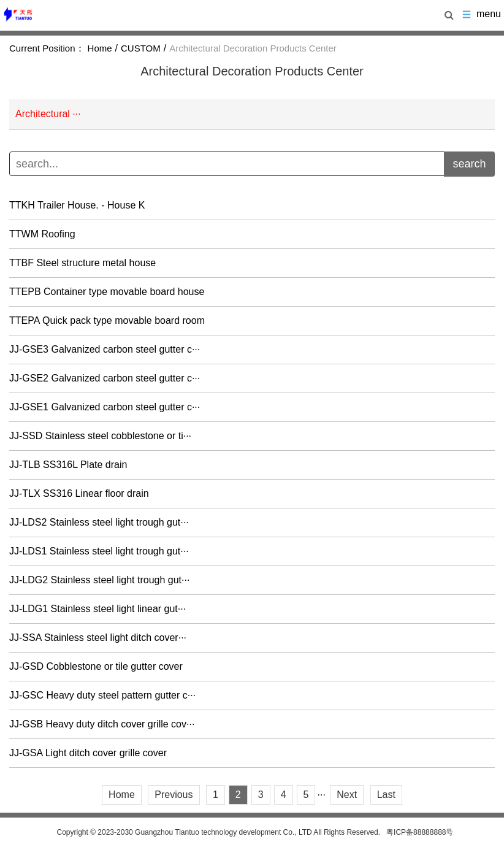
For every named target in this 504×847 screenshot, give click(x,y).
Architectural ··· (48, 114)
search (469, 164)
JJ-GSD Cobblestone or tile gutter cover (96, 667)
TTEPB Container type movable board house (107, 292)
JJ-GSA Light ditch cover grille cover (88, 753)
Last (386, 795)
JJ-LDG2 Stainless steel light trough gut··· (99, 580)
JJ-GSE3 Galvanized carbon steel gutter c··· (105, 350)
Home (100, 48)
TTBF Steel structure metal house (82, 263)
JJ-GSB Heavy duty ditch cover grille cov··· (102, 724)
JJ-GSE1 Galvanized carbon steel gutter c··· (105, 407)
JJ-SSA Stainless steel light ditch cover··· (98, 638)
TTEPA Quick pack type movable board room (107, 321)
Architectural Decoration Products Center (253, 48)
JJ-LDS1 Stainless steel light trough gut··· (99, 551)
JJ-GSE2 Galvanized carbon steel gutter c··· (105, 378)
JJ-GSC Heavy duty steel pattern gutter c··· (102, 696)
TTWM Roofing (42, 234)
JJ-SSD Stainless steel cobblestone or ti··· (100, 436)
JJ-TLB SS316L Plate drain (68, 465)
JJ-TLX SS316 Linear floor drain (79, 494)
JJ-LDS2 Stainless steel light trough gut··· (99, 523)
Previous (174, 795)
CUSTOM (141, 48)
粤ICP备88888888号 (420, 832)
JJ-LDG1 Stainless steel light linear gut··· (97, 609)
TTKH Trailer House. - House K (77, 205)
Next (347, 795)
